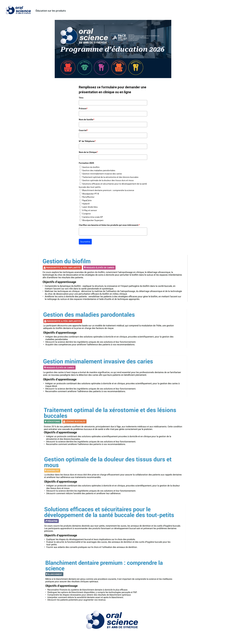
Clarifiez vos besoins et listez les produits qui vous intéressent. (109, 225)
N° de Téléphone (87, 141)
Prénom (83, 108)
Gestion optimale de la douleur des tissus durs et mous (108, 180)
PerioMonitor (88, 197)
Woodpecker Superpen (93, 220)
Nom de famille (87, 119)
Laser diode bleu (90, 207)
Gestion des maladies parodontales (99, 170)
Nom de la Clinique (88, 152)
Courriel (83, 130)
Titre (81, 98)
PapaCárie (87, 200)
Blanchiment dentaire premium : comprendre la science (108, 190)
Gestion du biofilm (91, 167)
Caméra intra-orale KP (92, 217)
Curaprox (86, 214)
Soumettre (85, 242)
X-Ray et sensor (90, 210)
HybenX (86, 204)
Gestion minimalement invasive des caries (102, 174)
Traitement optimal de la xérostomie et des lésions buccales (110, 177)
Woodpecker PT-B (91, 194)
